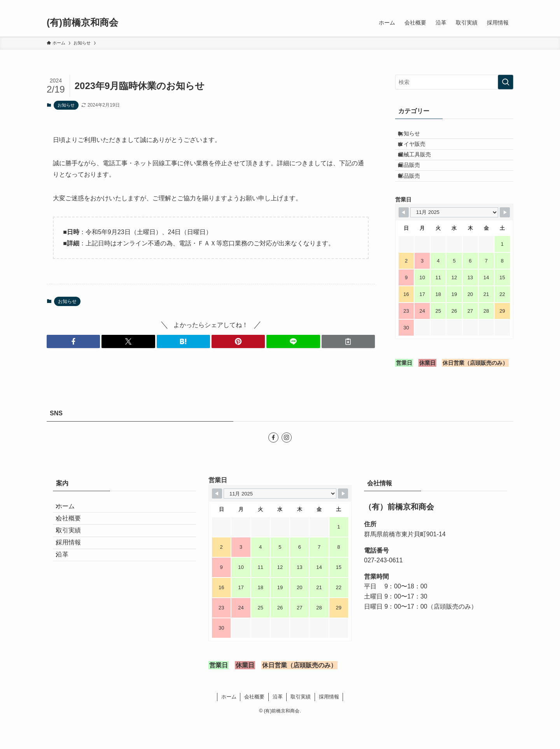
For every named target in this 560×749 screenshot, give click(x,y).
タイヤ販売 (418, 152)
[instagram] (498, 4)
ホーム (72, 537)
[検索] (508, 4)
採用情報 (75, 592)
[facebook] (488, 4)
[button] (73, 341)
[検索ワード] (454, 82)
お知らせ (66, 105)
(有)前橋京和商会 (82, 23)
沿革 (68, 611)
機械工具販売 (421, 168)
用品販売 (416, 184)
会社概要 (75, 556)
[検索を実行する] (506, 82)
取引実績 (75, 574)
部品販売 (416, 201)
